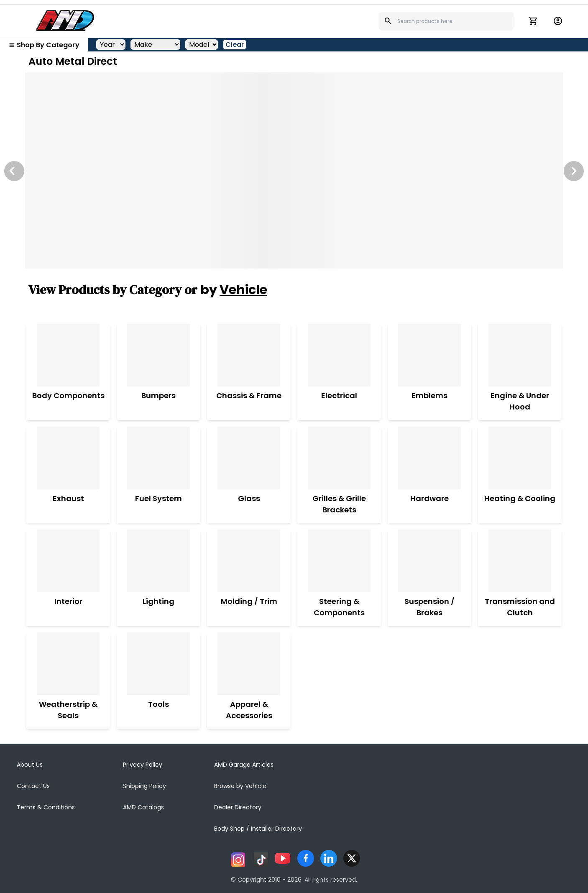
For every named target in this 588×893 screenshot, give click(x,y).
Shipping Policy (144, 786)
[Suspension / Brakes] (429, 561)
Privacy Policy (143, 765)
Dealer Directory (238, 807)
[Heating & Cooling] (520, 458)
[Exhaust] (68, 458)
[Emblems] (429, 355)
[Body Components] (68, 355)
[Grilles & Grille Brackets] (339, 458)
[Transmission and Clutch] (520, 561)
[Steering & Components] (339, 561)
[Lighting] (159, 561)
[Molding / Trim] (249, 561)
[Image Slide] (294, 170)
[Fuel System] (159, 458)
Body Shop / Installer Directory (258, 829)
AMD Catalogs (143, 807)
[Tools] (159, 664)
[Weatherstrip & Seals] (68, 664)
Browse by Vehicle (240, 786)
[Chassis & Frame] (249, 355)
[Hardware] (429, 458)
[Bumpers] (159, 355)
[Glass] (249, 458)
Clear (235, 45)
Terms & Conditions (46, 807)
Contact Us (33, 786)
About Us (30, 765)
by (234, 290)
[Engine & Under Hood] (520, 355)
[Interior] (68, 561)
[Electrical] (339, 355)
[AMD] (65, 20)
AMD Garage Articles (244, 765)
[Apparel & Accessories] (249, 664)
